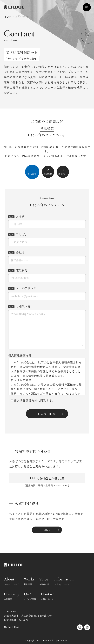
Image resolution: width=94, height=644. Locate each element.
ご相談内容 (19, 306)
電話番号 (18, 270)
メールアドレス (22, 288)
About (12, 581)
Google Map (12, 627)
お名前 (17, 216)
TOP (8, 17)
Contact (48, 596)
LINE (47, 530)
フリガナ (18, 234)
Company (12, 596)
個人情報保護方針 (20, 355)
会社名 (17, 252)
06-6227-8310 (51, 478)
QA (30, 596)
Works (29, 581)
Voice (44, 581)
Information (64, 581)
